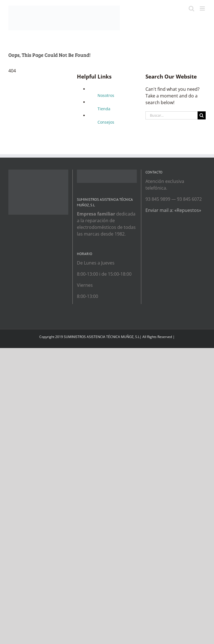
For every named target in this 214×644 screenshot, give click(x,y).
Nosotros (106, 95)
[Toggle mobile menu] (203, 8)
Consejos (106, 122)
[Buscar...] (172, 115)
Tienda (104, 109)
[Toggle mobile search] (191, 8)
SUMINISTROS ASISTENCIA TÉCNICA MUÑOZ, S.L (102, 337)
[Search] (202, 115)
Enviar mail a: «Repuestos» (173, 210)
